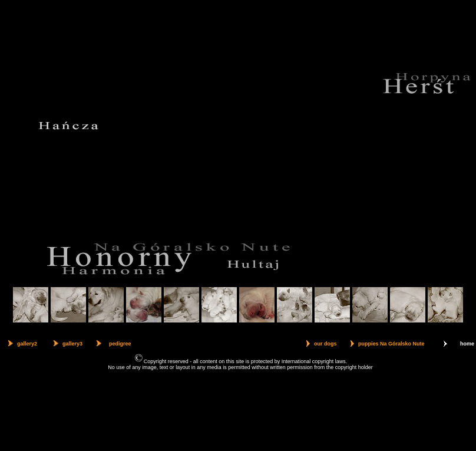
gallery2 (27, 344)
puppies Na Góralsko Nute (391, 344)
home (467, 344)
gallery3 (72, 344)
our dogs (325, 344)
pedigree (120, 344)
